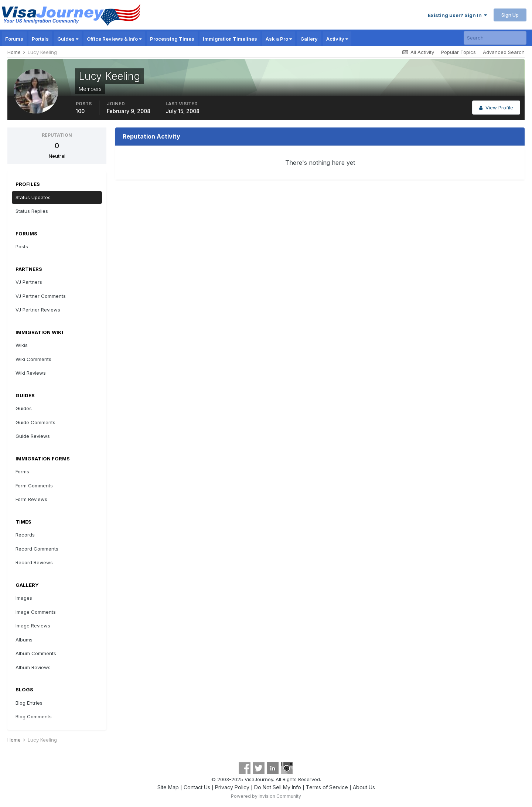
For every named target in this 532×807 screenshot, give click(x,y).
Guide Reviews (33, 436)
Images (24, 598)
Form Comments (34, 486)
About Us (364, 787)
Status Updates (33, 197)
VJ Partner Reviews (38, 310)
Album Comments (36, 653)
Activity (337, 39)
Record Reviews (34, 562)
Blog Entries (29, 703)
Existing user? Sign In (457, 15)
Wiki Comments (33, 359)
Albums (24, 640)
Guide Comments (35, 422)
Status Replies (32, 211)
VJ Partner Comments (41, 296)
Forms (22, 471)
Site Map (168, 787)
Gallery (309, 39)
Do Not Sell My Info (278, 787)
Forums (14, 39)
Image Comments (36, 612)
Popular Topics (458, 52)
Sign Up (510, 15)
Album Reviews (33, 667)
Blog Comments (34, 716)
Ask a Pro (279, 39)
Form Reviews (31, 499)
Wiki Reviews (31, 373)
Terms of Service (327, 787)
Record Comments (37, 549)
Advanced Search (504, 52)
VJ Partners (29, 282)
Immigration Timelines (230, 39)
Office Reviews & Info (114, 39)
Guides (68, 39)
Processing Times (172, 39)
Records (25, 535)
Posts (22, 246)
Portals (40, 39)
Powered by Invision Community (266, 796)
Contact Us (197, 787)
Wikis (22, 345)
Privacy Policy (232, 787)
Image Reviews (33, 626)
